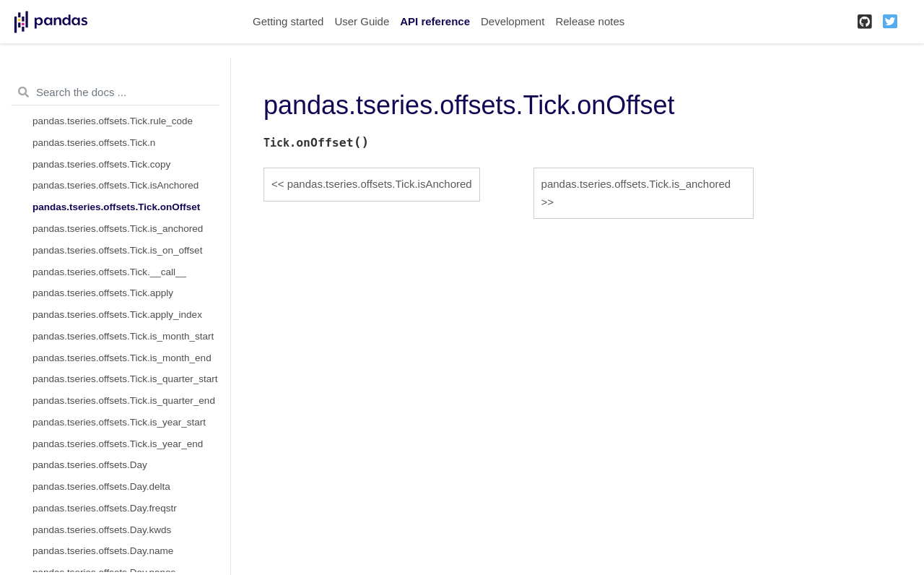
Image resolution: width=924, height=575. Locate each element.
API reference (435, 21)
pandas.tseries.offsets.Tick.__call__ (109, 272)
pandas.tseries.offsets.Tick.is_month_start (123, 336)
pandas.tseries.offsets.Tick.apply (103, 293)
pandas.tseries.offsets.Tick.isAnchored (115, 185)
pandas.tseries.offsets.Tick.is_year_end (118, 444)
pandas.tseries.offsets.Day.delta (101, 487)
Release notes (590, 21)
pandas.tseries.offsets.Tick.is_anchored (118, 229)
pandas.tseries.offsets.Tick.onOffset (116, 207)
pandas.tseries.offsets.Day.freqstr (105, 508)
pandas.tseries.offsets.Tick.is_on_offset (117, 250)
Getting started (288, 21)
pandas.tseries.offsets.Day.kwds (102, 530)
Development (513, 21)
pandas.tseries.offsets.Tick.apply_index (117, 315)
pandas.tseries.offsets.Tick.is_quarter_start (125, 379)
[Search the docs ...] (115, 92)
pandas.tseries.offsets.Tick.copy (101, 164)
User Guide (362, 21)
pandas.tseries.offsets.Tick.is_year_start (119, 422)
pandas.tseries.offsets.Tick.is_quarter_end (124, 401)
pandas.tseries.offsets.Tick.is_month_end (122, 358)
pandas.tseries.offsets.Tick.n (94, 143)
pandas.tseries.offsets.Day (90, 465)
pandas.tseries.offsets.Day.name (103, 551)
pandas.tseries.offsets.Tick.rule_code (113, 121)
